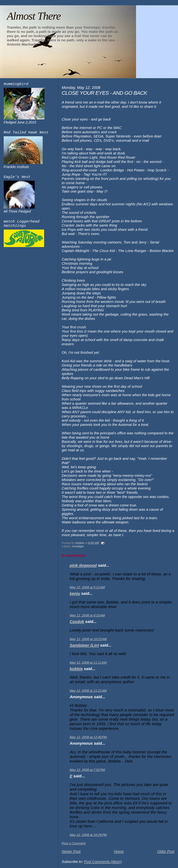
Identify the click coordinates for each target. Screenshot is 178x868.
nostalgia (78, 546)
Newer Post (71, 851)
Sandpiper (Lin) (84, 645)
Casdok (77, 622)
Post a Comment (74, 843)
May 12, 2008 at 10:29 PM (88, 835)
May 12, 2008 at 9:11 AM (87, 587)
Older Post (166, 851)
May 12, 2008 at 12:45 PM (88, 737)
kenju (75, 593)
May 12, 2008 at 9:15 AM (87, 615)
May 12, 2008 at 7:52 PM (87, 770)
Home (119, 851)
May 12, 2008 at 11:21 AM (88, 691)
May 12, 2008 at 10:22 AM (88, 639)
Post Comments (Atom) (103, 862)
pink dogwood (83, 565)
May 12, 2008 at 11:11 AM (88, 663)
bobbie (76, 669)
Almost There (34, 16)
